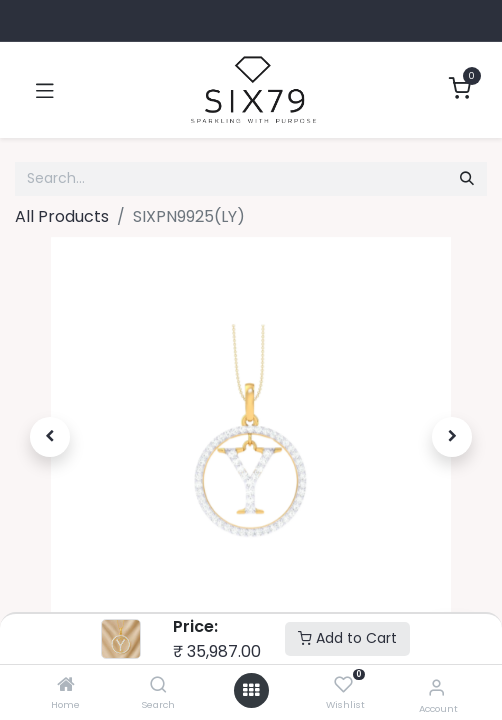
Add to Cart (347, 638)
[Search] (158, 685)
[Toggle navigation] (45, 90)
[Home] (66, 685)
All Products (62, 216)
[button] (50, 437)
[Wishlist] (343, 685)
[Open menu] (251, 690)
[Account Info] (436, 687)
